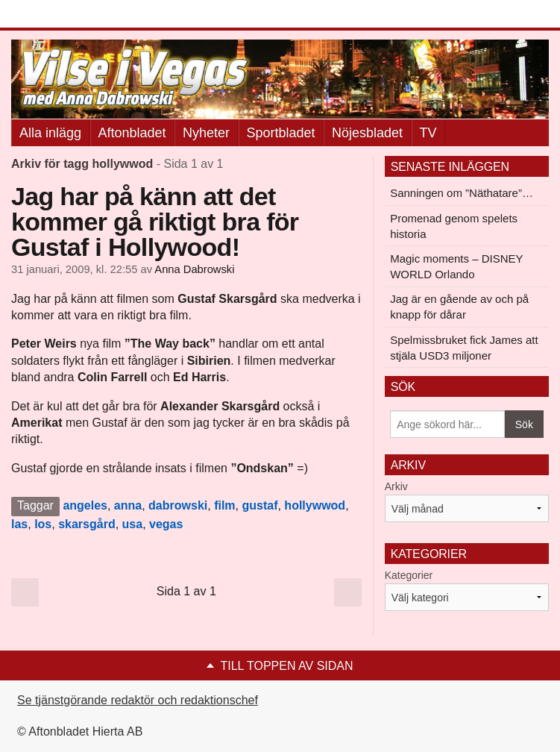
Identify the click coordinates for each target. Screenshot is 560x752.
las (19, 524)
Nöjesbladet (367, 133)
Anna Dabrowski (194, 269)
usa (133, 524)
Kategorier (409, 575)
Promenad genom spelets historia (454, 226)
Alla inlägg (50, 133)
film (224, 505)
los (43, 524)
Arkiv (396, 486)
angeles (85, 505)
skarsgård (87, 524)
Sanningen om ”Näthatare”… (462, 193)
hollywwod (315, 505)
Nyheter (206, 133)
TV (428, 133)
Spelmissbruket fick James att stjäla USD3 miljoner (464, 348)
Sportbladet (281, 133)
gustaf (259, 505)
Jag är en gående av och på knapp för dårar (459, 307)
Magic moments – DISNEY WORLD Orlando (456, 266)
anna (128, 505)
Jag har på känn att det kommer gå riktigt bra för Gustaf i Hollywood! (155, 222)
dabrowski (178, 505)
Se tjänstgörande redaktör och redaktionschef (138, 700)
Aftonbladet (132, 133)
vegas (166, 524)
